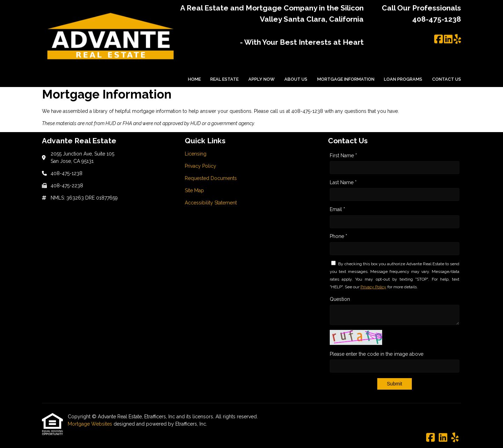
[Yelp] (457, 39)
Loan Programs (403, 79)
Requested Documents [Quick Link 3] (211, 178)
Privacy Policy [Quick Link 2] (201, 166)
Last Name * (343, 182)
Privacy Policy (373, 287)
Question (340, 299)
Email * (337, 209)
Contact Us (447, 79)
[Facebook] (439, 39)
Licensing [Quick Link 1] (196, 154)
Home (194, 79)
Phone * (338, 236)
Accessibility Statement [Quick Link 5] (211, 203)
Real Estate (224, 79)
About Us (296, 79)
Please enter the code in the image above (377, 354)
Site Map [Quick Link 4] (194, 190)
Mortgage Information (346, 79)
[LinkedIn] (448, 39)
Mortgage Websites (91, 424)
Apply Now (261, 79)
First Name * (343, 156)
